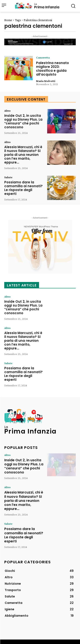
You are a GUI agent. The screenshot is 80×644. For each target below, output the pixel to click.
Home (8, 20)
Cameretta (43, 57)
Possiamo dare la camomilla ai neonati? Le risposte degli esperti (23, 188)
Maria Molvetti (46, 81)
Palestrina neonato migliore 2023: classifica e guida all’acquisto (52, 69)
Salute (8, 177)
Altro (7, 111)
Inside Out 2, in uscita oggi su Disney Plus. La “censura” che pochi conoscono (23, 121)
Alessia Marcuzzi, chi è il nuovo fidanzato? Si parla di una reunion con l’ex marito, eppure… (23, 155)
